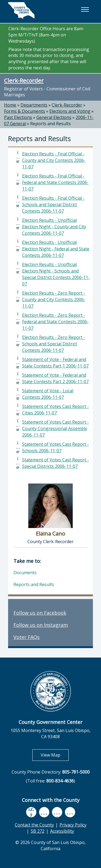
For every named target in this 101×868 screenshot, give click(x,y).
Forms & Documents (25, 111)
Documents (25, 573)
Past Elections (18, 117)
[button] (85, 9)
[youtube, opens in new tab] (44, 812)
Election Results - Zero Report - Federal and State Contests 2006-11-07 (55, 322)
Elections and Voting (70, 111)
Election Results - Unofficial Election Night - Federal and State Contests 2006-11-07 (56, 249)
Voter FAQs (27, 637)
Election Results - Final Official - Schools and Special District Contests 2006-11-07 (53, 205)
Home (10, 105)
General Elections (54, 117)
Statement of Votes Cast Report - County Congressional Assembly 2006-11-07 (55, 428)
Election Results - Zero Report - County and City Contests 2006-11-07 (54, 299)
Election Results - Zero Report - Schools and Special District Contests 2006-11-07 (54, 344)
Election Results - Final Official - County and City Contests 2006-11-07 (54, 160)
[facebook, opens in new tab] (31, 812)
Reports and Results (50, 124)
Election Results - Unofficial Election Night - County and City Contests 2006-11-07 (54, 227)
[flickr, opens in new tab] (57, 812)
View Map (55, 755)
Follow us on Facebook (40, 613)
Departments (34, 105)
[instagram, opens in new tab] (70, 812)
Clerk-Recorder (24, 80)
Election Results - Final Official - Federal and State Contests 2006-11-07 (55, 182)
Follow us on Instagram (41, 625)
